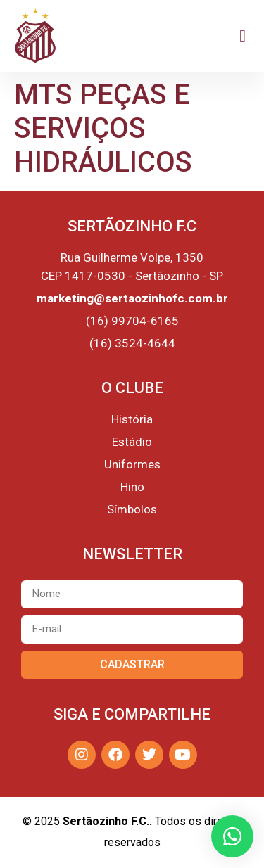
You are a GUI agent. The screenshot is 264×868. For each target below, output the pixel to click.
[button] (243, 36)
